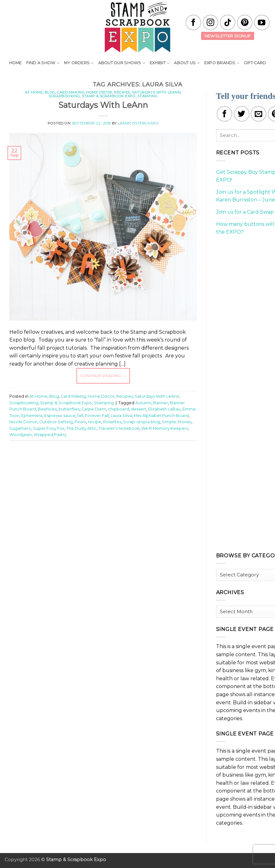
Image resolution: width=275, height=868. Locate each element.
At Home (34, 92)
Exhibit (160, 63)
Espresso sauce (60, 416)
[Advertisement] (123, 464)
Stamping (147, 96)
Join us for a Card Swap (245, 212)
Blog (50, 92)
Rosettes (112, 422)
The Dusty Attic (82, 428)
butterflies (69, 409)
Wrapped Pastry (50, 435)
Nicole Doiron (23, 422)
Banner (161, 403)
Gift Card (255, 63)
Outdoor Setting (56, 422)
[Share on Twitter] (242, 114)
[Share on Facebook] (224, 114)
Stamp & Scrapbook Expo (109, 96)
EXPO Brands (222, 63)
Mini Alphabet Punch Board (161, 416)
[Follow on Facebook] (193, 22)
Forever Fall (97, 416)
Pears (80, 422)
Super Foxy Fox (49, 428)
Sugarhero (20, 428)
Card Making (71, 92)
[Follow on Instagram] (210, 22)
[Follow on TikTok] (228, 22)
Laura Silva (121, 416)
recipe (95, 422)
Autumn (143, 403)
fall (80, 416)
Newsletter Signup (228, 36)
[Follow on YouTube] (262, 22)
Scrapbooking (64, 96)
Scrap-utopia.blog (142, 422)
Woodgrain (21, 435)
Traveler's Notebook (119, 428)
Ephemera (32, 416)
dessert (139, 409)
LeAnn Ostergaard (138, 123)
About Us (187, 63)
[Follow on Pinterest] (245, 22)
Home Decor (99, 92)
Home (15, 63)
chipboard (118, 409)
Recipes (122, 92)
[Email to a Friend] (258, 114)
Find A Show (43, 63)
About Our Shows (122, 63)
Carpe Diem (94, 409)
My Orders (79, 63)
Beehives (47, 409)
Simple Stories (177, 422)
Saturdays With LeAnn (156, 92)
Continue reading (103, 376)
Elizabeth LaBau (164, 409)
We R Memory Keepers (165, 428)
